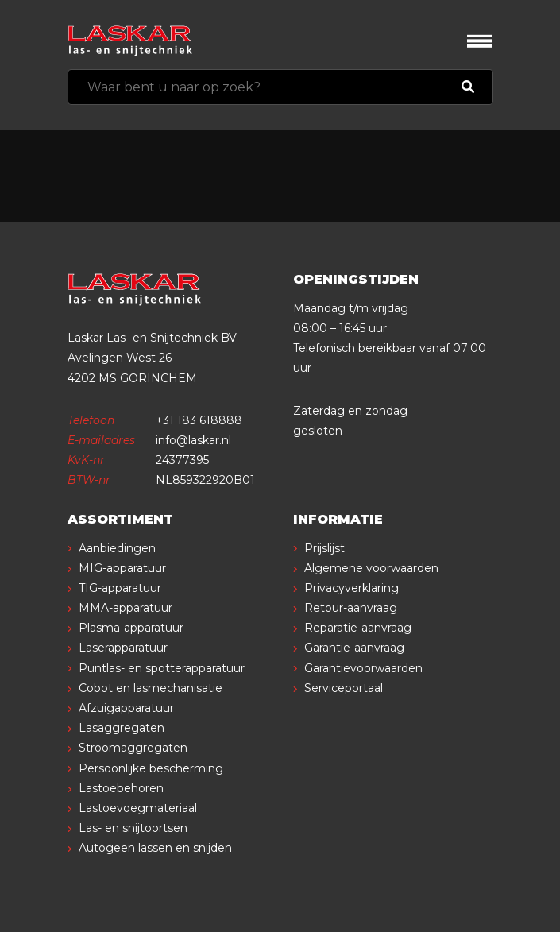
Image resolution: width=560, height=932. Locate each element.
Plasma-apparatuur (131, 628)
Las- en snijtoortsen (133, 828)
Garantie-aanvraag (354, 648)
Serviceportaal (344, 688)
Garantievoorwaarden (363, 668)
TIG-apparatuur (120, 588)
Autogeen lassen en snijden (155, 848)
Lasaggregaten (122, 728)
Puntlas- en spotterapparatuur (162, 668)
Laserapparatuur (123, 648)
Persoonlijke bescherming (151, 768)
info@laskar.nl (193, 440)
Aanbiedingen (117, 548)
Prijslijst (324, 548)
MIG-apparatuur (122, 568)
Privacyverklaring (351, 588)
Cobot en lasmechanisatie (151, 688)
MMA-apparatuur (126, 608)
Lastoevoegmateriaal (138, 808)
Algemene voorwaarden (371, 568)
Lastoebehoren (121, 788)
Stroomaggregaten (133, 748)
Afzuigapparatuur (126, 708)
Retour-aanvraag (351, 608)
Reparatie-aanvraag (358, 628)
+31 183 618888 (199, 420)
